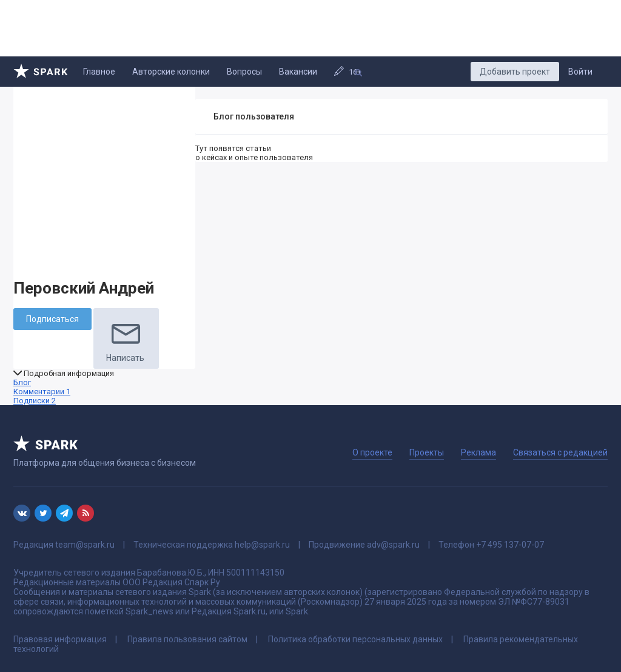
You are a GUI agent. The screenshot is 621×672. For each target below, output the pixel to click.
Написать (126, 338)
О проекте (372, 452)
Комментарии (42, 391)
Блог (22, 382)
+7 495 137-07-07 (510, 545)
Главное (99, 72)
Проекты (427, 452)
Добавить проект (515, 72)
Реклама (478, 452)
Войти (580, 72)
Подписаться (52, 319)
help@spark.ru (262, 545)
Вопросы (244, 72)
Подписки (35, 401)
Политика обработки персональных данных (355, 639)
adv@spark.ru (393, 545)
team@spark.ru (85, 545)
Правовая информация (60, 639)
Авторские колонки (171, 72)
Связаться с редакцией (560, 452)
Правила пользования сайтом (187, 639)
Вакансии (298, 72)
